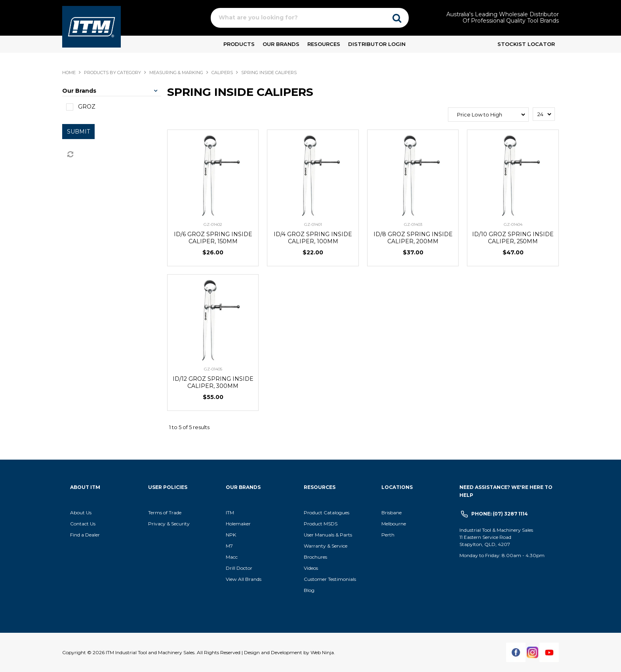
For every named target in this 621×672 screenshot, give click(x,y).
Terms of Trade (165, 513)
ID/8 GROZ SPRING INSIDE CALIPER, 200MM (413, 238)
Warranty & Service (326, 546)
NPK (231, 535)
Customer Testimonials (330, 579)
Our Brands (281, 44)
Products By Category (112, 73)
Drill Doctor (239, 568)
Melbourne (394, 524)
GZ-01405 (213, 369)
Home (69, 73)
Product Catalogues (327, 513)
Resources (324, 44)
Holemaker (238, 524)
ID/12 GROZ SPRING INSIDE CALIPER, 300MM (213, 382)
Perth (388, 535)
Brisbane (391, 513)
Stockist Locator (526, 44)
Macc (232, 557)
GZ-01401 (313, 224)
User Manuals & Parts (328, 535)
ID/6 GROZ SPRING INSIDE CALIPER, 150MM (213, 238)
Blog (309, 590)
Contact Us (83, 524)
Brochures (315, 557)
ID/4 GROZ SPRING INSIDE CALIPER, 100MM (313, 238)
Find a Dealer (85, 535)
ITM (230, 513)
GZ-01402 (213, 224)
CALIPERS (222, 73)
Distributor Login (377, 44)
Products (239, 44)
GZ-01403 (413, 224)
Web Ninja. (323, 652)
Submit (78, 132)
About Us (81, 513)
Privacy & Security (170, 524)
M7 (229, 546)
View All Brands (244, 579)
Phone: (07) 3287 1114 (500, 514)
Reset (70, 155)
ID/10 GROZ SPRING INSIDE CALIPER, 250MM (513, 238)
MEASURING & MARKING (176, 73)
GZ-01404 (513, 224)
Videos (311, 568)
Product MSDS (321, 524)
